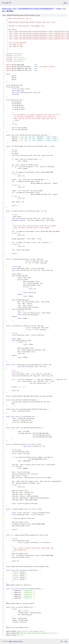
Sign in (65, 3)
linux (15, 9)
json (66, 641)
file (38, 15)
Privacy (15, 641)
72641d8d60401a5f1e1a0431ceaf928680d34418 (35, 9)
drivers (59, 9)
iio (64, 9)
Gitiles (11, 641)
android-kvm (7, 9)
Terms (20, 641)
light (4, 11)
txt (62, 641)
